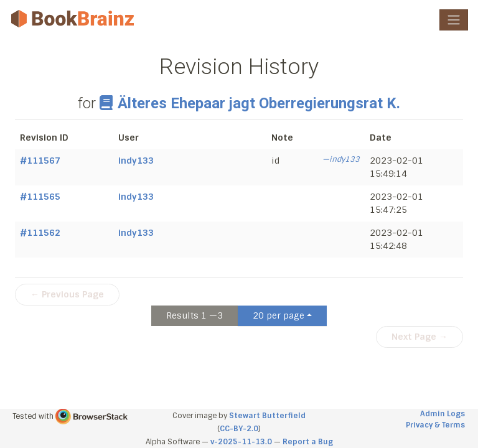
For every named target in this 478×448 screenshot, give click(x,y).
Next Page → (419, 337)
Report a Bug (308, 442)
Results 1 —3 (194, 315)
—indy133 (341, 159)
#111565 (40, 197)
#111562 (40, 233)
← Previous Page (67, 294)
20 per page (279, 315)
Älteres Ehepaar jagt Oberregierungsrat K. (250, 103)
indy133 (136, 161)
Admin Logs (443, 414)
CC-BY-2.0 (239, 429)
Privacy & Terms (435, 425)
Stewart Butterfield (267, 416)
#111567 (40, 161)
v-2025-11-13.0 (241, 442)
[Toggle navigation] (454, 20)
